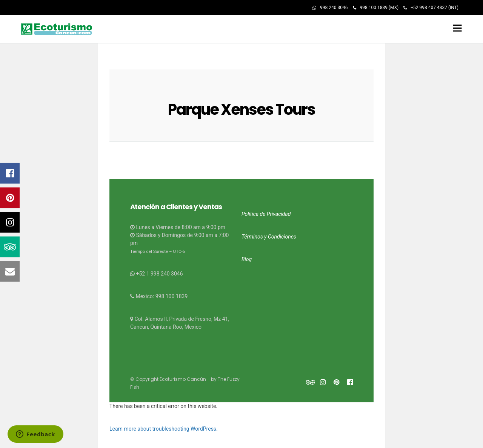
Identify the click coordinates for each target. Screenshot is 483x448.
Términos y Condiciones (269, 236)
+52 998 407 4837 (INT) (431, 8)
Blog (247, 258)
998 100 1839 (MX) (376, 8)
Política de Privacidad (266, 213)
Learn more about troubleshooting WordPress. (164, 428)
